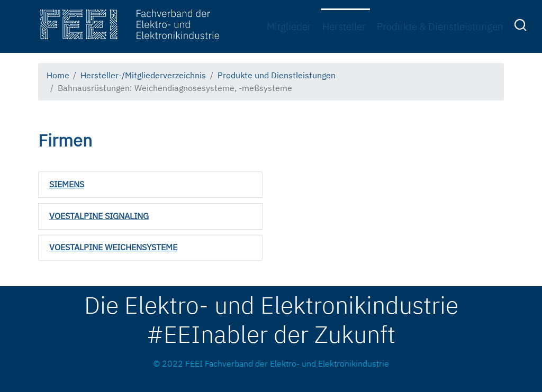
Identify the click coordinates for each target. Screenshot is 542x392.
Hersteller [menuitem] (344, 26)
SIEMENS (67, 184)
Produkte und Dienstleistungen (277, 75)
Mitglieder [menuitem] (289, 26)
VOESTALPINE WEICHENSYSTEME (113, 247)
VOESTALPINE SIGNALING (99, 216)
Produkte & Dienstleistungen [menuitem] (440, 26)
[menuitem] (522, 27)
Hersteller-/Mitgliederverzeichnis (143, 75)
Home (58, 75)
